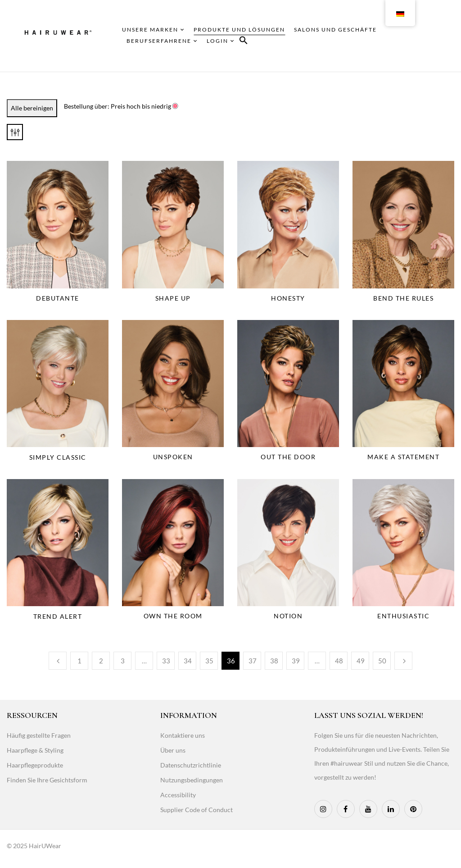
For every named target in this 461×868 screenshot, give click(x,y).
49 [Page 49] (361, 661)
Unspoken (173, 457)
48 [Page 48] (339, 661)
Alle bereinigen (32, 108)
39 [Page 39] (296, 661)
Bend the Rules (403, 298)
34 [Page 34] (188, 661)
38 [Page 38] (274, 661)
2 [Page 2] (101, 661)
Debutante (58, 298)
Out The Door (288, 457)
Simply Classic (58, 457)
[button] (244, 42)
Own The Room (173, 616)
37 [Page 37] (253, 661)
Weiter (403, 661)
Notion (288, 616)
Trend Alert (58, 616)
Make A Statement (403, 457)
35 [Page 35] (209, 661)
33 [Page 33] (166, 661)
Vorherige (58, 661)
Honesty (288, 298)
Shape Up (173, 298)
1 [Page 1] (79, 661)
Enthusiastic (403, 616)
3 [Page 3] (123, 661)
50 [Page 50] (382, 661)
